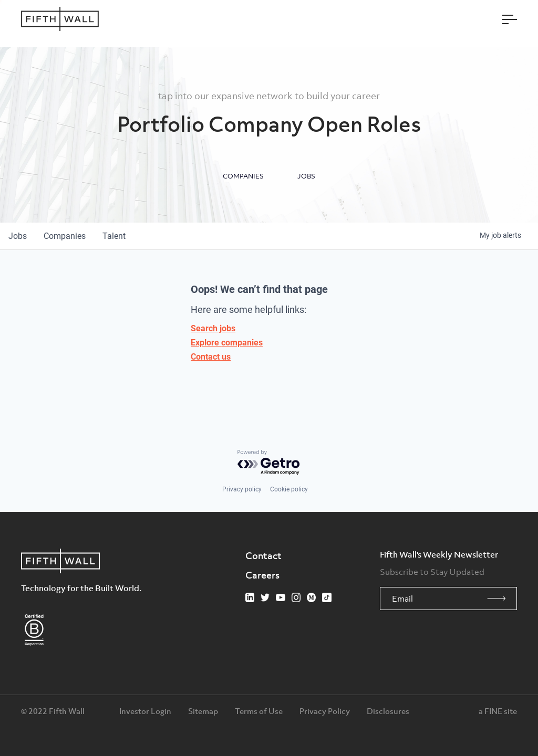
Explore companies (227, 343)
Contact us (211, 357)
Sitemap (203, 711)
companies (65, 236)
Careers (262, 575)
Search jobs (213, 328)
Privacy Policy (325, 711)
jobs (18, 236)
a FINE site (498, 711)
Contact (263, 555)
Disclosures (388, 711)
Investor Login (145, 711)
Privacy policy (242, 489)
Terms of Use (259, 711)
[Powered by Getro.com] (269, 463)
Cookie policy (289, 489)
